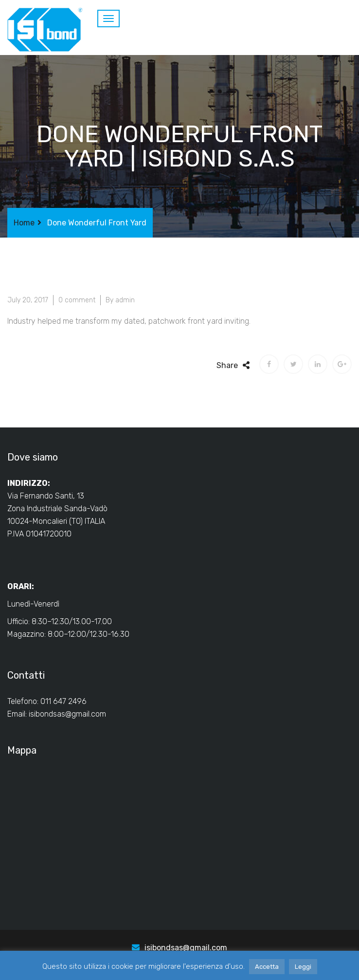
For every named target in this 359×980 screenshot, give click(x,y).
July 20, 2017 (28, 300)
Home (24, 223)
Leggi (303, 967)
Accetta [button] (267, 967)
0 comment (77, 300)
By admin (120, 300)
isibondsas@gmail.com (67, 714)
